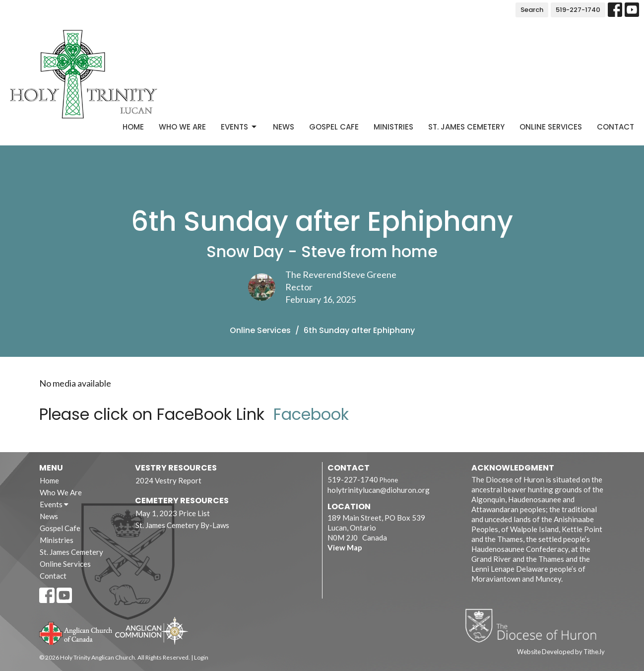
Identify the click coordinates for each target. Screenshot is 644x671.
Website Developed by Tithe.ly (561, 652)
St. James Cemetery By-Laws (182, 525)
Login (201, 657)
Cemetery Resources (182, 501)
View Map (345, 547)
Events (239, 127)
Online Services (551, 127)
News (284, 127)
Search (532, 10)
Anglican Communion (152, 631)
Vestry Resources (176, 468)
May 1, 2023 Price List (173, 513)
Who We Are (182, 127)
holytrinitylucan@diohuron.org (379, 490)
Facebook (311, 414)
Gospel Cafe (334, 127)
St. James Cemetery (466, 127)
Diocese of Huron (535, 625)
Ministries (393, 127)
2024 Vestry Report (168, 480)
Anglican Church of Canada (76, 632)
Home (133, 127)
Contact (615, 127)
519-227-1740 (578, 10)
